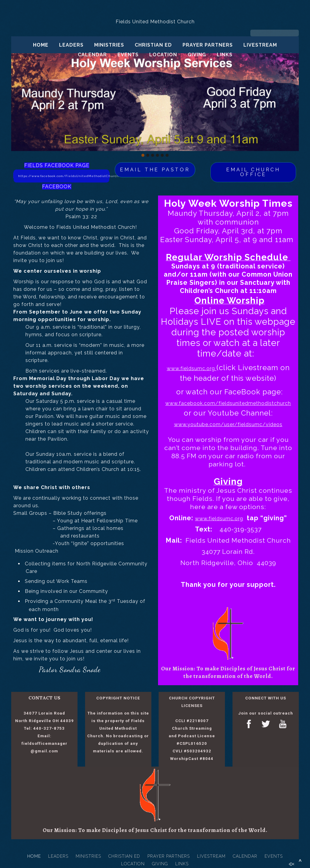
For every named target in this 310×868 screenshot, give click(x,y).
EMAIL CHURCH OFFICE (253, 172)
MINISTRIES (109, 45)
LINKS (225, 55)
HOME (41, 45)
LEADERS (71, 45)
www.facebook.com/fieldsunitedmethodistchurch (228, 403)
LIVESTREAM (260, 45)
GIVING (197, 55)
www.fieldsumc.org (192, 368)
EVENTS (128, 55)
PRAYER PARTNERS (208, 45)
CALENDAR (92, 55)
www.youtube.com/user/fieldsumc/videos (228, 424)
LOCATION (163, 55)
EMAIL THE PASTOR (155, 170)
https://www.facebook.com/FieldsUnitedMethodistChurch (64, 176)
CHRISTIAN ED (153, 45)
